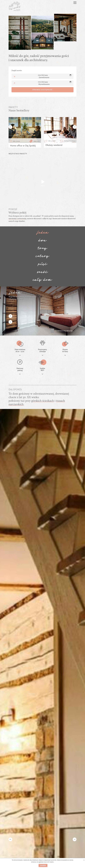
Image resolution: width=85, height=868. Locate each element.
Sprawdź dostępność (42, 90)
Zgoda (43, 865)
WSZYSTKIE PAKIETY (18, 154)
